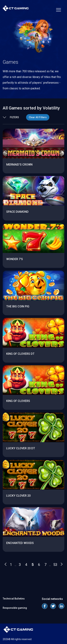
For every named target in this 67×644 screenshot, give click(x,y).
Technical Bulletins (14, 599)
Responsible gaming (15, 608)
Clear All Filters (38, 117)
